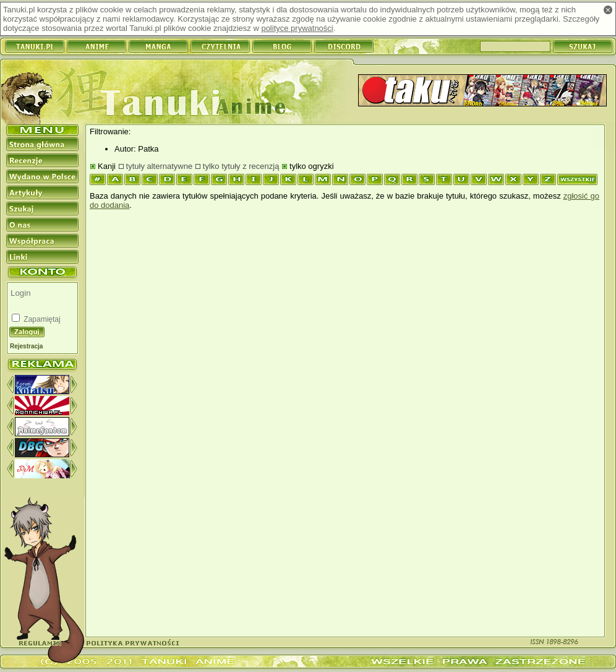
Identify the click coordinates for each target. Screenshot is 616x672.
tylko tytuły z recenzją (241, 166)
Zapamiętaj (41, 319)
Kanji (107, 166)
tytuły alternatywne (160, 166)
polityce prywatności (297, 28)
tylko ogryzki (312, 166)
